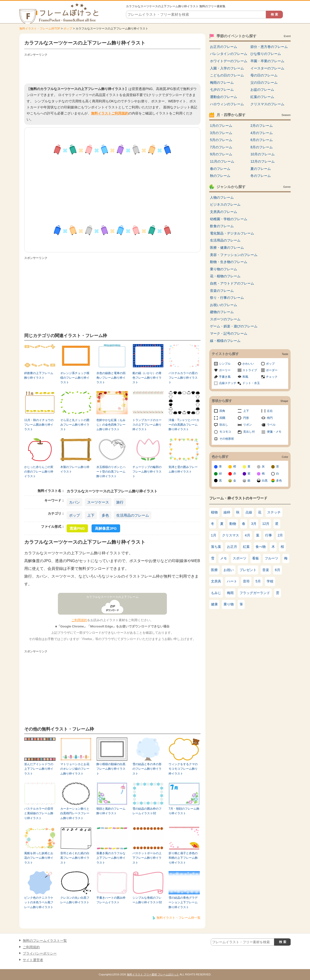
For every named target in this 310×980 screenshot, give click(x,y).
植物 (214, 512)
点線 (249, 512)
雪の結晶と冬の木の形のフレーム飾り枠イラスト (147, 769)
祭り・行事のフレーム (227, 298)
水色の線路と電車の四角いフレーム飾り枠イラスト (111, 378)
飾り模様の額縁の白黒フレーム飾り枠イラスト (111, 769)
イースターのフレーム (267, 68)
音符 (246, 581)
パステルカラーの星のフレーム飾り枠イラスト (183, 378)
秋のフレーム (220, 176)
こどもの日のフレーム (227, 75)
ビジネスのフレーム (225, 204)
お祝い (229, 570)
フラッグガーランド (255, 593)
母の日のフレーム (264, 75)
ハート (232, 581)
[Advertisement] (112, 69)
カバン (74, 502)
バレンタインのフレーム (229, 54)
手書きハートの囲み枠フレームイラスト (111, 900)
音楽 (266, 570)
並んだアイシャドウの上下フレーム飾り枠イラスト (39, 769)
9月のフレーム (221, 154)
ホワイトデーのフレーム (229, 61)
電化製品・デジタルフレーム (232, 233)
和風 (245, 377)
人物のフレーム (222, 197)
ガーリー (225, 370)
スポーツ (240, 558)
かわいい (248, 364)
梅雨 (230, 593)
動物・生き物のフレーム (229, 262)
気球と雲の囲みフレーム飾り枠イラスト (183, 469)
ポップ (68, 29)
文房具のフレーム (224, 212)
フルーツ (271, 558)
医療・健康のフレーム (227, 248)
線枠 (227, 512)
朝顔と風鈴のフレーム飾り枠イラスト (111, 811)
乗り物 (229, 604)
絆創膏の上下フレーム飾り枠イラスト (39, 375)
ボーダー (272, 370)
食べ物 (261, 547)
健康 (214, 604)
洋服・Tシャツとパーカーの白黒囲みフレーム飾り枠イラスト (184, 425)
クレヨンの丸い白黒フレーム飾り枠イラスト (75, 900)
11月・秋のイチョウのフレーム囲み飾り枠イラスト (39, 425)
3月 (254, 524)
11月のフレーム (222, 161)
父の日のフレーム (264, 83)
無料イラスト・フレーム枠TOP (40, 29)
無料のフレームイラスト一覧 (45, 941)
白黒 (265, 481)
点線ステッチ (228, 383)
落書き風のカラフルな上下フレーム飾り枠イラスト (111, 858)
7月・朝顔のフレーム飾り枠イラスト (184, 811)
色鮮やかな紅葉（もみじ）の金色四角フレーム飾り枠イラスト (111, 425)
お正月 (232, 547)
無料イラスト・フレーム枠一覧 (178, 918)
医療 (214, 570)
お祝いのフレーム (224, 305)
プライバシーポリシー (40, 953)
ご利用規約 (79, 620)
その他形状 (227, 439)
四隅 (222, 418)
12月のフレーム (263, 161)
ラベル (271, 425)
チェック (272, 377)
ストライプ (250, 370)
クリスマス (231, 535)
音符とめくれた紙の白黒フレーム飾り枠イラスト (75, 858)
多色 (105, 515)
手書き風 (225, 377)
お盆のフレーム (262, 90)
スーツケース (98, 502)
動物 (233, 524)
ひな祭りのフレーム (266, 54)
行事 (269, 535)
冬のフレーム (261, 176)
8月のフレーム (262, 147)
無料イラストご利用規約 (110, 113)
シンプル (225, 364)
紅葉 (246, 547)
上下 (91, 515)
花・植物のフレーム (225, 276)
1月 (214, 535)
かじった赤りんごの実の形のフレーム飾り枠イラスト (39, 472)
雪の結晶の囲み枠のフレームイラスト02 (147, 811)
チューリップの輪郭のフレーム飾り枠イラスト (147, 472)
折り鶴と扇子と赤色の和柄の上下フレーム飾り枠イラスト (183, 858)
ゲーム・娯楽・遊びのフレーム (234, 326)
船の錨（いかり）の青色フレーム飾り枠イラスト (147, 378)
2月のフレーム (262, 126)
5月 (258, 581)
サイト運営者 (33, 960)
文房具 (216, 581)
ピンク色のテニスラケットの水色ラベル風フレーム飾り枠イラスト (39, 902)
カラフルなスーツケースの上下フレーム (112, 597)
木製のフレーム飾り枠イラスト (75, 469)
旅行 (120, 502)
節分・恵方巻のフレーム (269, 47)
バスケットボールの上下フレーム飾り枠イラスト (147, 858)
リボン (248, 425)
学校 (270, 581)
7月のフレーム (221, 147)
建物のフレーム (222, 312)
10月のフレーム (263, 154)
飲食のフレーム (222, 226)
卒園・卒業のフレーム (267, 61)
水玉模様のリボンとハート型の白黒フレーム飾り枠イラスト (111, 472)
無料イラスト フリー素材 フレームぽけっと (153, 974)
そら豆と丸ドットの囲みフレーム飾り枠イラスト (75, 425)
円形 (246, 418)
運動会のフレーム (224, 97)
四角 (222, 411)
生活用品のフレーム (133, 515)
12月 (266, 524)
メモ (224, 558)
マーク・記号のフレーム (229, 333)
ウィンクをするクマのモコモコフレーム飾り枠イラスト (183, 769)
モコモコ (225, 432)
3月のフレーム (221, 133)
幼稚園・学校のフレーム (229, 219)
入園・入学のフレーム (227, 68)
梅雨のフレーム (222, 83)
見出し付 (249, 432)
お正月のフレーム (224, 47)
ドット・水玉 (251, 383)
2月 (280, 535)
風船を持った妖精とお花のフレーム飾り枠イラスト (39, 858)
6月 (278, 570)
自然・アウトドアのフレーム (232, 283)
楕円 (270, 418)
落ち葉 (216, 547)
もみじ (216, 593)
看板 (256, 558)
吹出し (224, 425)
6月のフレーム (262, 140)
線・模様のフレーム (225, 341)
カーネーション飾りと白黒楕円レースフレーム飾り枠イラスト (75, 813)
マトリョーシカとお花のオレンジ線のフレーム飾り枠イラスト (75, 769)
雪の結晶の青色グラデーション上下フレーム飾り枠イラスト (183, 902)
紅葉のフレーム (262, 97)
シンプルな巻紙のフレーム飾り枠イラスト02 (147, 900)
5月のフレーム (221, 140)
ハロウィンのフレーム (227, 104)
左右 (270, 411)
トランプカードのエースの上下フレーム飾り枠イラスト (147, 425)
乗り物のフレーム (224, 269)
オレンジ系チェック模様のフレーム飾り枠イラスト (75, 378)
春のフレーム (220, 169)
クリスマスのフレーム (267, 104)
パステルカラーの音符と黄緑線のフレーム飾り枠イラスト (39, 813)
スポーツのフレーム (225, 319)
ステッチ (274, 512)
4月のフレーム (262, 133)
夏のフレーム (261, 169)
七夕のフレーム (222, 90)
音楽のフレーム (222, 291)
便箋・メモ (274, 432)
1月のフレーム (221, 126)
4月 (248, 535)
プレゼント (248, 570)
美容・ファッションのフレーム (234, 255)
